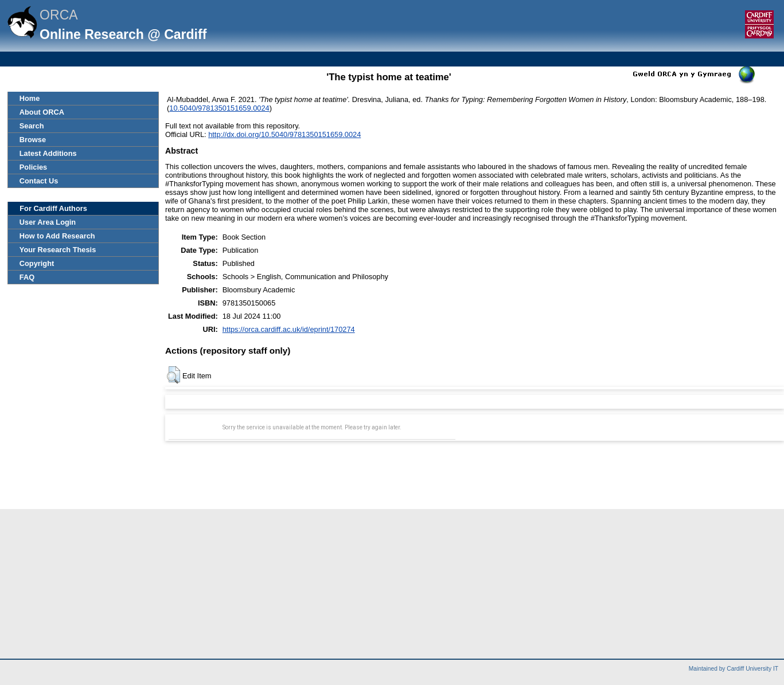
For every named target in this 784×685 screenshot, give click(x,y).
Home (30, 98)
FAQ (27, 277)
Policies (33, 167)
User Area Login (48, 222)
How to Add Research (57, 236)
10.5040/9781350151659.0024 (219, 108)
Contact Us (39, 181)
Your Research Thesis (58, 250)
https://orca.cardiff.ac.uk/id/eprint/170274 (289, 329)
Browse (33, 140)
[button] (173, 375)
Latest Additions (48, 153)
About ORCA (42, 112)
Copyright (37, 263)
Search (32, 126)
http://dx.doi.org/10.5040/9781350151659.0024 (284, 134)
